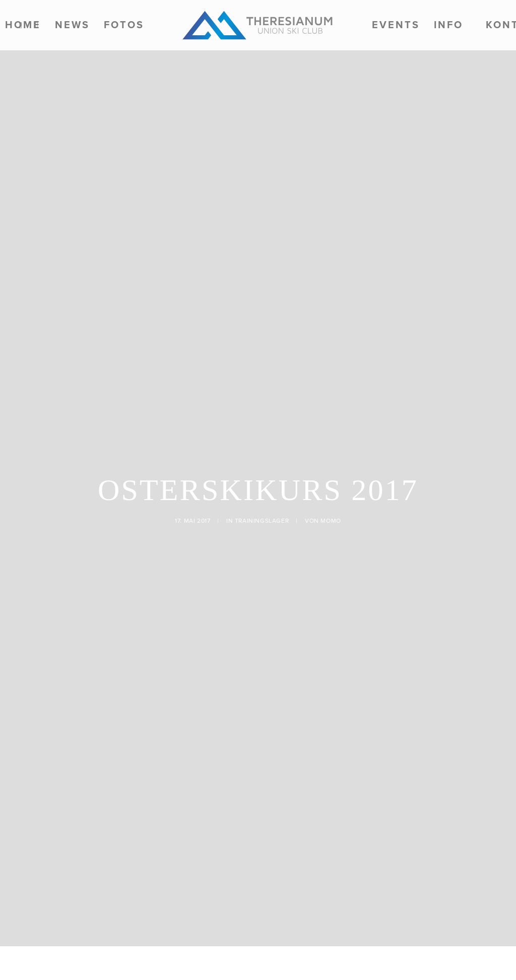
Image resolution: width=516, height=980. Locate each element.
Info (453, 25)
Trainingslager (262, 439)
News (72, 25)
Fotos (124, 25)
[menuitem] (72, 25)
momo (331, 439)
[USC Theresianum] (258, 25)
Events (396, 25)
